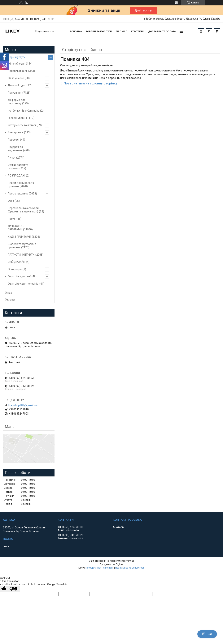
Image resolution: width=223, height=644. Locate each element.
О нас (8, 293)
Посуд (12, 219)
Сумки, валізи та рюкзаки (18, 167)
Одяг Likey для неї (19, 276)
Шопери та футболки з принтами (22, 246)
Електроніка (15, 132)
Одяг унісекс (16, 78)
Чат (207, 634)
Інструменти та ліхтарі (22, 125)
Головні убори (17, 118)
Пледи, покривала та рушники (21, 185)
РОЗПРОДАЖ (16, 176)
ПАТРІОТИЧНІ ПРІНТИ (21, 255)
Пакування (15, 93)
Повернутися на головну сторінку (90, 83)
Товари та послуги (99, 31)
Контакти (138, 31)
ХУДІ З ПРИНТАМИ (19, 237)
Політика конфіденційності (130, 568)
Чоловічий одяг (18, 71)
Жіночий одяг (16, 64)
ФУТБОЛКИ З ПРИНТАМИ (16, 228)
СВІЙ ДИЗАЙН (16, 262)
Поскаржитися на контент (100, 568)
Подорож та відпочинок (15, 149)
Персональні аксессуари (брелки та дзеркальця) (23, 210)
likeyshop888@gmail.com (24, 405)
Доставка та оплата (162, 31)
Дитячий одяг (17, 85)
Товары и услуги (15, 57)
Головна (76, 31)
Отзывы (10, 300)
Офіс (11, 201)
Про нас (122, 31)
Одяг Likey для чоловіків (23, 284)
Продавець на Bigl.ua (112, 564)
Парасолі (13, 140)
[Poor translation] (14, 589)
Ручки (12, 158)
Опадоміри (15, 269)
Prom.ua (130, 561)
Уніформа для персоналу (17, 102)
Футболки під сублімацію (24, 111)
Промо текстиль (18, 194)
